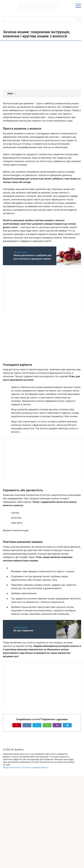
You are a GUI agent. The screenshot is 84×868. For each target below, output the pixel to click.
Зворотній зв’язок (12, 768)
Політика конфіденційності (35, 768)
